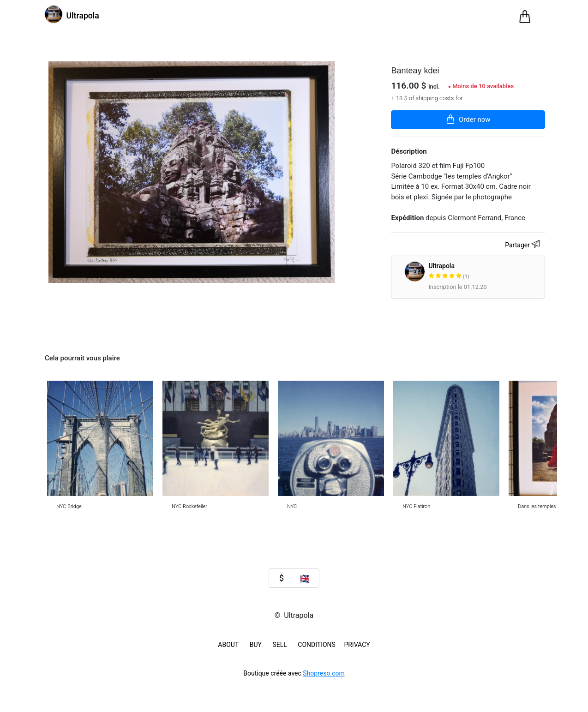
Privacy (357, 645)
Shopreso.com (324, 673)
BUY (256, 645)
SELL (279, 645)
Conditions (317, 645)
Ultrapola (485, 272)
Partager (524, 245)
